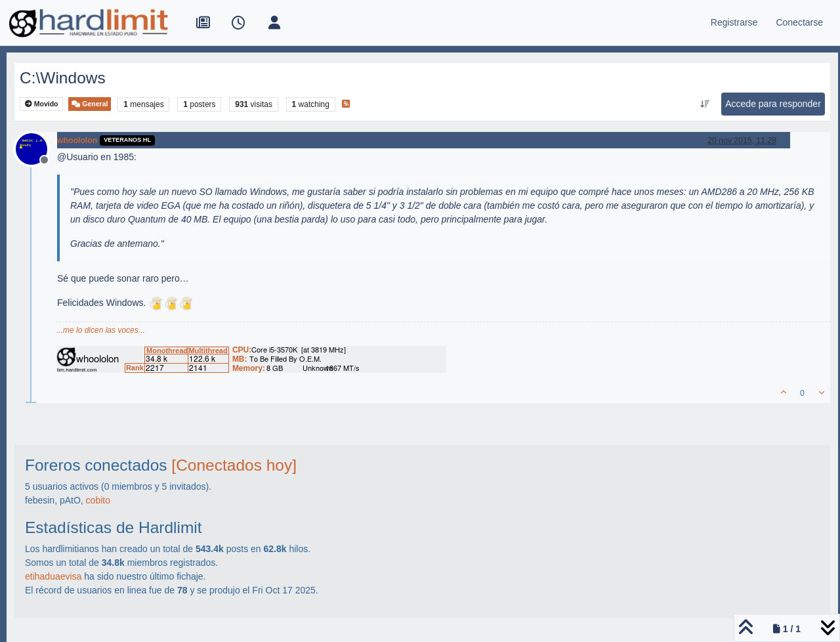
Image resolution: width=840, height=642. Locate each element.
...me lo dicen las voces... (101, 330)
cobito (98, 500)
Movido (42, 104)
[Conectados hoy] (234, 465)
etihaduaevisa (53, 576)
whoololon (77, 140)
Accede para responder (773, 104)
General (90, 104)
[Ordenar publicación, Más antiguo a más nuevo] (705, 104)
